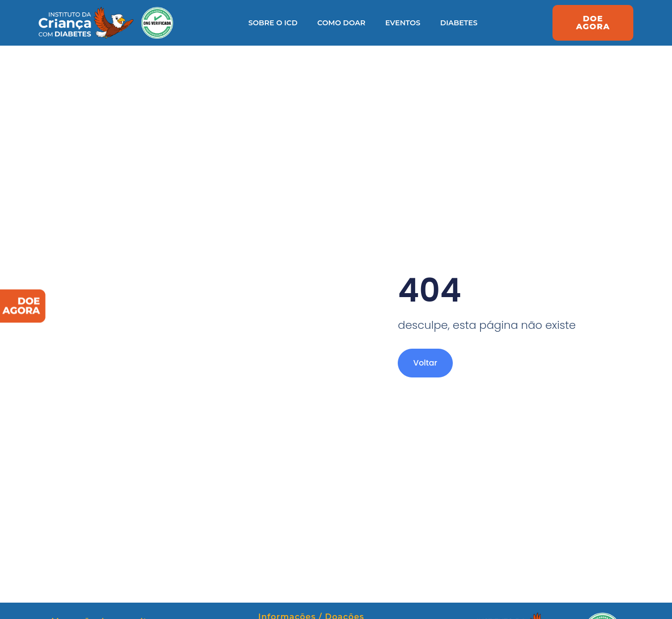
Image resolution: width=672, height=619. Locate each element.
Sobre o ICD (273, 23)
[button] (593, 23)
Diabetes (459, 23)
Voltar (425, 363)
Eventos (403, 23)
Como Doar (341, 23)
